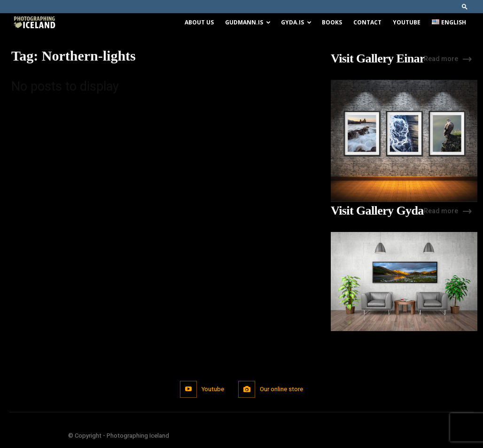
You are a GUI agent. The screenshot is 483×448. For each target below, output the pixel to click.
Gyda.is (296, 22)
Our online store (281, 389)
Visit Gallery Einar (378, 59)
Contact (367, 22)
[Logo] (34, 23)
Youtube (407, 22)
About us (199, 22)
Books (332, 22)
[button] (465, 6)
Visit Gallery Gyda (377, 211)
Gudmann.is (248, 22)
